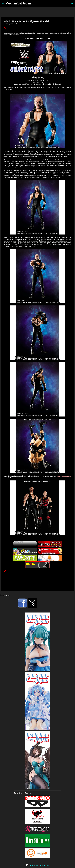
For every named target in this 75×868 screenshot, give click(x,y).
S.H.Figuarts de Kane (64, 476)
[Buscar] (72, 3)
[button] (5, 28)
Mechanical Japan (18, 3)
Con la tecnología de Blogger (38, 865)
